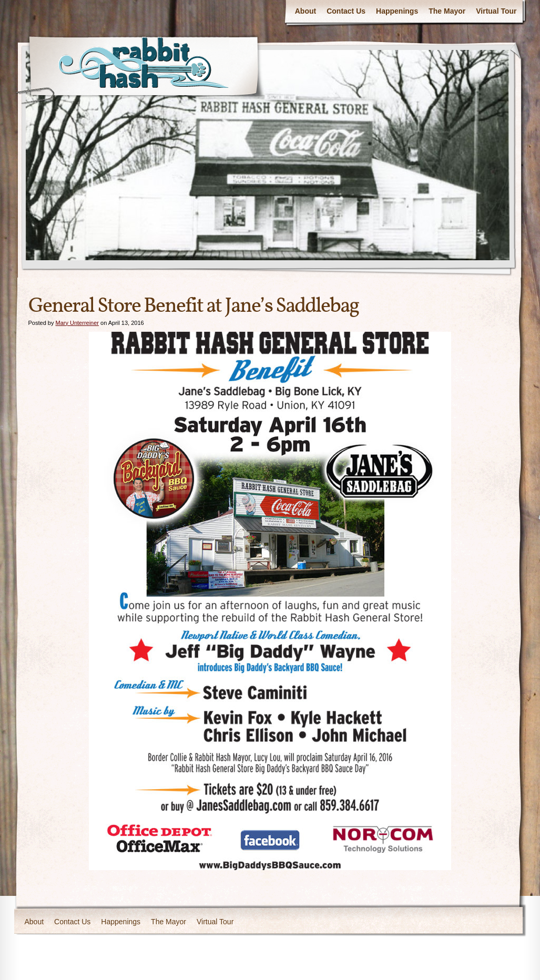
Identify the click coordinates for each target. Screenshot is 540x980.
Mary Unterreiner (77, 323)
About (305, 11)
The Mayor (447, 11)
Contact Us (346, 11)
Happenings (397, 11)
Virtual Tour (496, 11)
